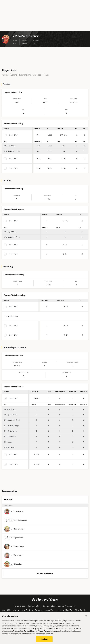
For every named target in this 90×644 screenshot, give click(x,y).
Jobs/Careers (51, 610)
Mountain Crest (12, 151)
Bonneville (10, 436)
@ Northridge (11, 426)
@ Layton (10, 447)
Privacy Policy (34, 606)
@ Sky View (10, 431)
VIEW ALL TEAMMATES (45, 573)
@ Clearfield (11, 415)
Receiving (23, 75)
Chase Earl (13, 564)
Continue (44, 640)
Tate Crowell (14, 529)
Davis (8, 442)
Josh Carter (14, 511)
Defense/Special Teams (39, 75)
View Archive (81, 610)
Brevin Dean (14, 546)
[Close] (86, 618)
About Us (6, 610)
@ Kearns (10, 146)
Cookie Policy (49, 606)
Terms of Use (19, 606)
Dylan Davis (14, 538)
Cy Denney (13, 555)
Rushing (13, 75)
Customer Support (34, 610)
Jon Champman (15, 520)
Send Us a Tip (66, 610)
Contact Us (18, 610)
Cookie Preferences (67, 606)
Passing (5, 75)
